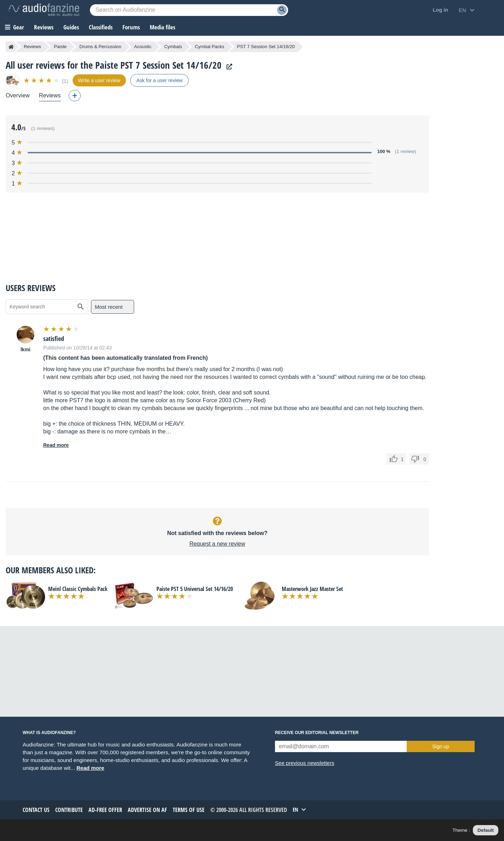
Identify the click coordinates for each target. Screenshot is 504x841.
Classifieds (101, 27)
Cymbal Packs (209, 47)
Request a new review (217, 544)
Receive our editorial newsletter (317, 733)
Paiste (60, 47)
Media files (162, 27)
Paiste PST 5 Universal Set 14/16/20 (195, 589)
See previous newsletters (305, 763)
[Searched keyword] (189, 10)
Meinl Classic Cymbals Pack (78, 589)
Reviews (44, 27)
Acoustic (143, 47)
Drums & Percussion (100, 47)
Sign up (440, 746)
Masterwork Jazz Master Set (312, 589)
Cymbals (173, 47)
